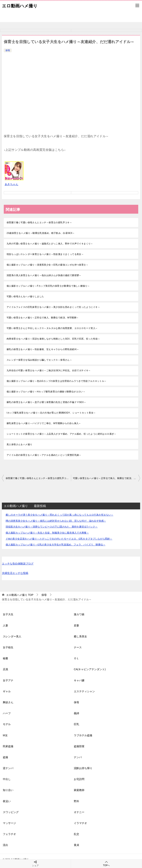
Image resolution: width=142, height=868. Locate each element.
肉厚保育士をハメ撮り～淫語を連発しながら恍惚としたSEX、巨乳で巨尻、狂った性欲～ (53, 339)
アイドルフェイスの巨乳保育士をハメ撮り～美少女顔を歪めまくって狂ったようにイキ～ (53, 307)
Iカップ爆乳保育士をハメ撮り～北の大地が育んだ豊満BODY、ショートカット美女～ (51, 413)
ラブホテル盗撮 (83, 735)
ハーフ (7, 713)
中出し (7, 779)
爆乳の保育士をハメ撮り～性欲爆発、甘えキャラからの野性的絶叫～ (43, 349)
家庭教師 (79, 790)
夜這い (7, 801)
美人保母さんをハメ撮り (19, 444)
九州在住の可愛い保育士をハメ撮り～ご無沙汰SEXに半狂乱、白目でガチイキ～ (49, 370)
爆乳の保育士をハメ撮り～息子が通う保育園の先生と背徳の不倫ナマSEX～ (46, 402)
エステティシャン (84, 691)
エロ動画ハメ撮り (20, 5)
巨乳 (76, 724)
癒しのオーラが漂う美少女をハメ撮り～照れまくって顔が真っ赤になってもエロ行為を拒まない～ (60, 515)
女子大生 (8, 614)
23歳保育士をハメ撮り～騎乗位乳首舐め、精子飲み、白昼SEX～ (41, 233)
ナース (78, 647)
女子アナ (8, 680)
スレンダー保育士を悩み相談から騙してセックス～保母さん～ (39, 360)
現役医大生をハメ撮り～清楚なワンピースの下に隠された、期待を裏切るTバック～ (52, 527)
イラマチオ (80, 823)
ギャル (7, 691)
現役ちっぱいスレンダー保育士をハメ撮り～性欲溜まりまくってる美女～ (45, 254)
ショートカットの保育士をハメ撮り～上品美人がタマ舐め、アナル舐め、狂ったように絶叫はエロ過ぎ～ (61, 434)
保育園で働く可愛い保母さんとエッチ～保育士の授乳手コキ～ (39, 223)
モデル (7, 724)
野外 (76, 801)
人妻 (5, 625)
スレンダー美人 (12, 636)
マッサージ (9, 823)
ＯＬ (76, 658)
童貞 (76, 845)
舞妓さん (8, 702)
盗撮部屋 (79, 746)
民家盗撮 (8, 746)
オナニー (79, 812)
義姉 (76, 713)
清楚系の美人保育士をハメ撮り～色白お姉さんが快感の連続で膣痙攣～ (44, 275)
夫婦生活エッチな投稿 (15, 573)
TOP (20, 595)
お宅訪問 (79, 779)
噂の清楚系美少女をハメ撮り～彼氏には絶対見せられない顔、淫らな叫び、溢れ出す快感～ (56, 521)
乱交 (76, 834)
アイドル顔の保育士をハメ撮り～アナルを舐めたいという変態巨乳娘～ (44, 455)
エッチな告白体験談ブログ (18, 564)
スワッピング (11, 812)
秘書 (5, 658)
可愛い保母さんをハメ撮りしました (25, 297)
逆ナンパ (8, 768)
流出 (5, 845)
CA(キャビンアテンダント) (90, 669)
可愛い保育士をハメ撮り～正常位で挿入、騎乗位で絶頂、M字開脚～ (43, 318)
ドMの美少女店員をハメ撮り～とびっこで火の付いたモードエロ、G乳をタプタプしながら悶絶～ (59, 539)
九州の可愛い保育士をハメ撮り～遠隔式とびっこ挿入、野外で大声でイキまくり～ (50, 244)
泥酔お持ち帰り (83, 768)
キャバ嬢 (79, 680)
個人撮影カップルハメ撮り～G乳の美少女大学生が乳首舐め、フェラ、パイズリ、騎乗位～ (56, 545)
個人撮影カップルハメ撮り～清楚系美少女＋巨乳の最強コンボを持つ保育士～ (47, 265)
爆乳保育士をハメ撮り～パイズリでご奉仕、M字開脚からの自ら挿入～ (44, 423)
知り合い (8, 790)
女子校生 (8, 647)
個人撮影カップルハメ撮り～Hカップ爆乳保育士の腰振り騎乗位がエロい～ (46, 392)
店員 (5, 669)
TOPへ (106, 864)
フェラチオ (9, 834)
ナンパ (78, 757)
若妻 (76, 625)
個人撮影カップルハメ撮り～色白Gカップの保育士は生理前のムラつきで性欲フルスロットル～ (57, 381)
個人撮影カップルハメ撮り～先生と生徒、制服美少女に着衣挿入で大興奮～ (47, 533)
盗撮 (5, 757)
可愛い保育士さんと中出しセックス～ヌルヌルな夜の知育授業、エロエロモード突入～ (52, 328)
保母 (8, 50)
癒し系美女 (80, 636)
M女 (5, 735)
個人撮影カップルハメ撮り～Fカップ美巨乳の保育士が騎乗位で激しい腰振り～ (48, 286)
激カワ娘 (79, 614)
